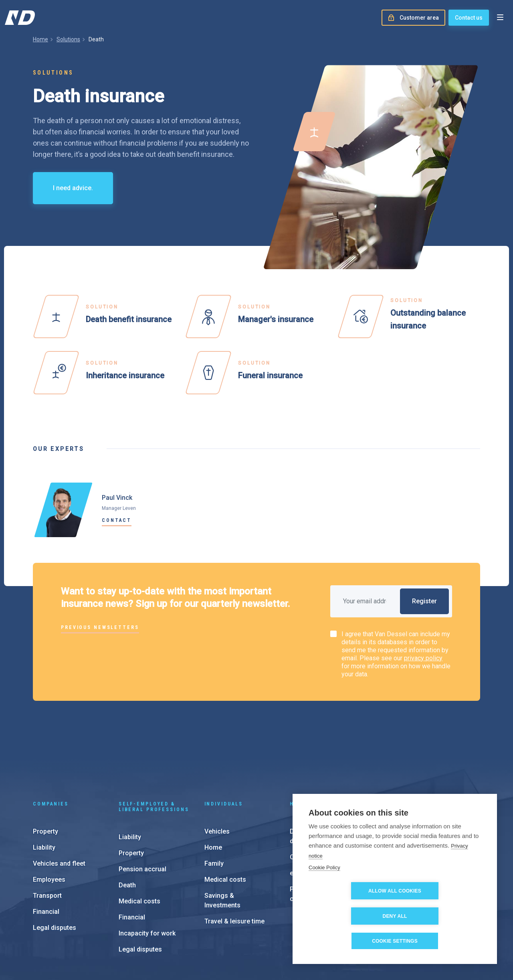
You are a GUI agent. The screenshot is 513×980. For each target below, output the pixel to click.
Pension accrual (142, 815)
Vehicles (217, 778)
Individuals (224, 750)
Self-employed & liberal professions (154, 753)
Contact (117, 520)
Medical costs (139, 847)
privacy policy (423, 658)
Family (214, 810)
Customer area (312, 803)
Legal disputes (55, 874)
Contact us (469, 18)
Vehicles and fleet (59, 810)
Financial (46, 858)
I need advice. (73, 188)
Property (45, 778)
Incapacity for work (147, 880)
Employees (49, 826)
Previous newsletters (100, 627)
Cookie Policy (324, 893)
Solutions (68, 39)
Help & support (316, 750)
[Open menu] (500, 18)
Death (127, 831)
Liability (44, 794)
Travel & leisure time (234, 867)
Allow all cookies (349, 916)
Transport (47, 842)
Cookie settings (395, 941)
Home (40, 39)
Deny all (441, 916)
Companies (51, 750)
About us (414, 816)
